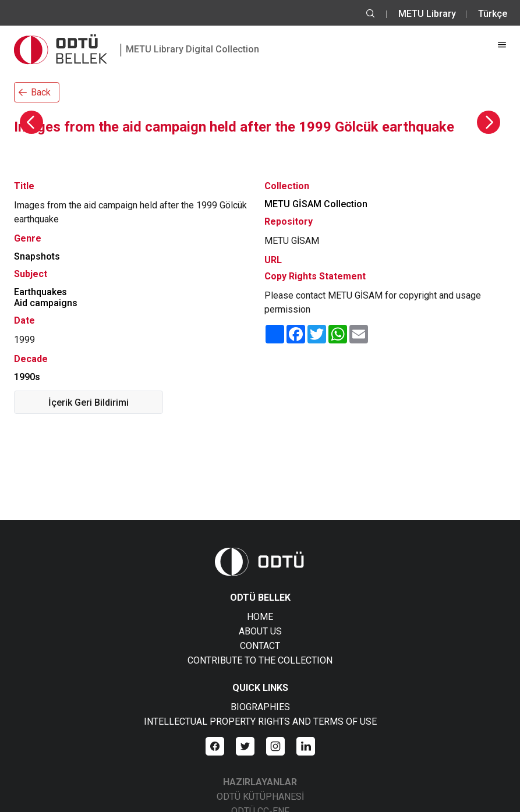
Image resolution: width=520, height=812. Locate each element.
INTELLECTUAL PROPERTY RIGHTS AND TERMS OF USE (260, 721)
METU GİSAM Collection (316, 204)
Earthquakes (40, 292)
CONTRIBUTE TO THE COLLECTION (260, 660)
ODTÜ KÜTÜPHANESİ (260, 797)
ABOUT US (260, 631)
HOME (260, 617)
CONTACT (260, 646)
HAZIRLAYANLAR (260, 782)
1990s (27, 377)
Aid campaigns (46, 303)
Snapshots (37, 256)
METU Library (427, 14)
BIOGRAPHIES (260, 707)
